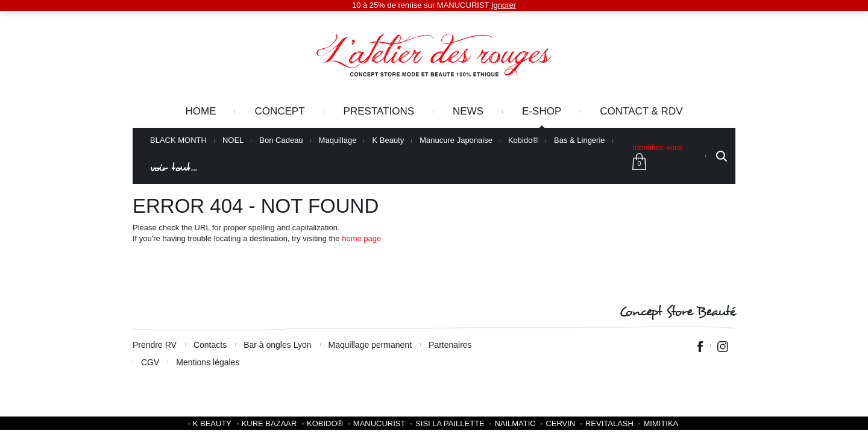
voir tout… (174, 168)
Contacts (210, 345)
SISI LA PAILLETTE (450, 423)
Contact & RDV (641, 111)
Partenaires (450, 345)
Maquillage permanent (370, 345)
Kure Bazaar (269, 423)
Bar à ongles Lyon (277, 345)
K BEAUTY (212, 423)
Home (200, 111)
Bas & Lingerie (580, 140)
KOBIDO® (325, 423)
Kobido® (523, 140)
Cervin (560, 423)
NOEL (233, 140)
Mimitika (661, 423)
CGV (150, 362)
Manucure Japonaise (456, 140)
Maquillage (338, 140)
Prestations (379, 111)
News (468, 111)
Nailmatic (515, 423)
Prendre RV (155, 345)
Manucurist (379, 423)
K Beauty (388, 140)
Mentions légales (208, 362)
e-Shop (542, 111)
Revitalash (609, 423)
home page (361, 238)
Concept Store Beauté (677, 312)
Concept (279, 111)
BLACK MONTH (178, 140)
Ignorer (504, 5)
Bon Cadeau (281, 140)
